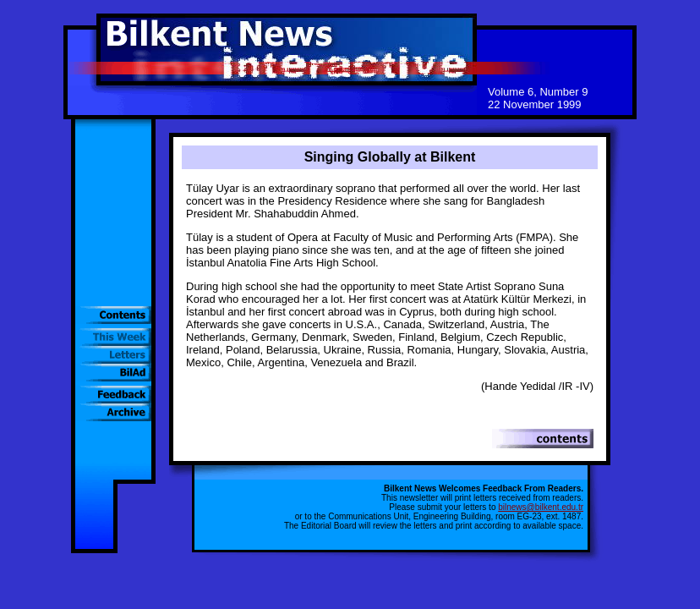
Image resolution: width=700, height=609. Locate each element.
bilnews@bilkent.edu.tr (541, 507)
